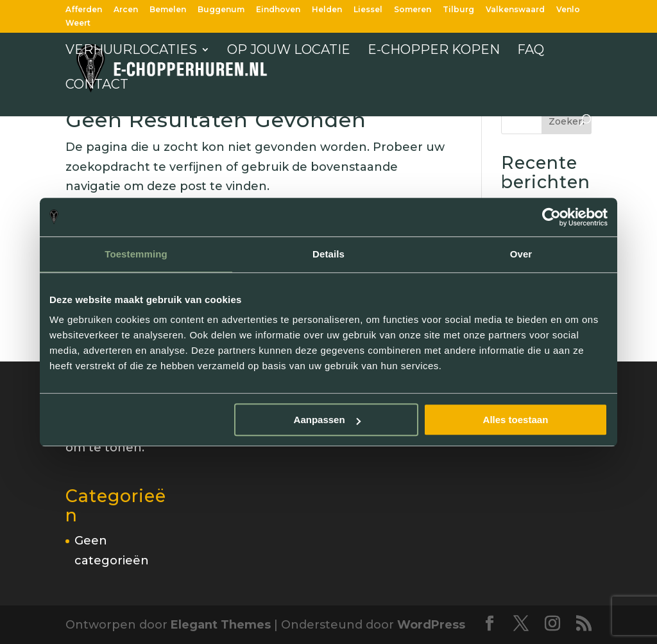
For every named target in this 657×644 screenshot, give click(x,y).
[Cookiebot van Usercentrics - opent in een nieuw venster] (551, 217)
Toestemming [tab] (136, 254)
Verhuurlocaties (131, 51)
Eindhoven (278, 10)
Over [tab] (521, 254)
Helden (327, 10)
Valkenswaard (515, 10)
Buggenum (221, 10)
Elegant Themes (221, 625)
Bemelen (168, 10)
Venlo (568, 10)
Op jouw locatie (289, 51)
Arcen (126, 10)
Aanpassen (327, 420)
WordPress (431, 625)
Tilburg (458, 10)
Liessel (368, 10)
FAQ (531, 51)
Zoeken (567, 121)
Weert (78, 23)
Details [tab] (328, 254)
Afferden (84, 10)
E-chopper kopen (434, 51)
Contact (97, 86)
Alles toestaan (516, 420)
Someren (413, 10)
